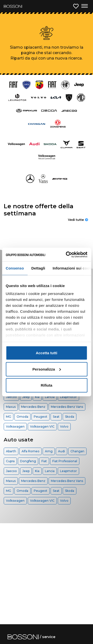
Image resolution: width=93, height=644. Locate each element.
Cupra (10, 461)
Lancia (50, 397)
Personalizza (47, 369)
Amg (49, 451)
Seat (56, 417)
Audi (62, 451)
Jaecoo (11, 397)
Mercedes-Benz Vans (67, 407)
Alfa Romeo (31, 451)
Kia (37, 397)
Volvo (64, 426)
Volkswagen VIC (42, 426)
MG (9, 417)
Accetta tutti (46, 353)
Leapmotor (68, 397)
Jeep (26, 397)
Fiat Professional (65, 461)
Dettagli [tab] (38, 268)
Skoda (70, 417)
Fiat (44, 461)
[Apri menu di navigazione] (84, 6)
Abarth (11, 451)
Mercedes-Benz (33, 407)
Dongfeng (28, 461)
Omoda (22, 417)
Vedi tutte (78, 220)
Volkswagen (15, 426)
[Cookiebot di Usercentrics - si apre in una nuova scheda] (66, 254)
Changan (77, 451)
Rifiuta (46, 385)
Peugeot (41, 417)
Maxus (11, 407)
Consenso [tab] (15, 268)
